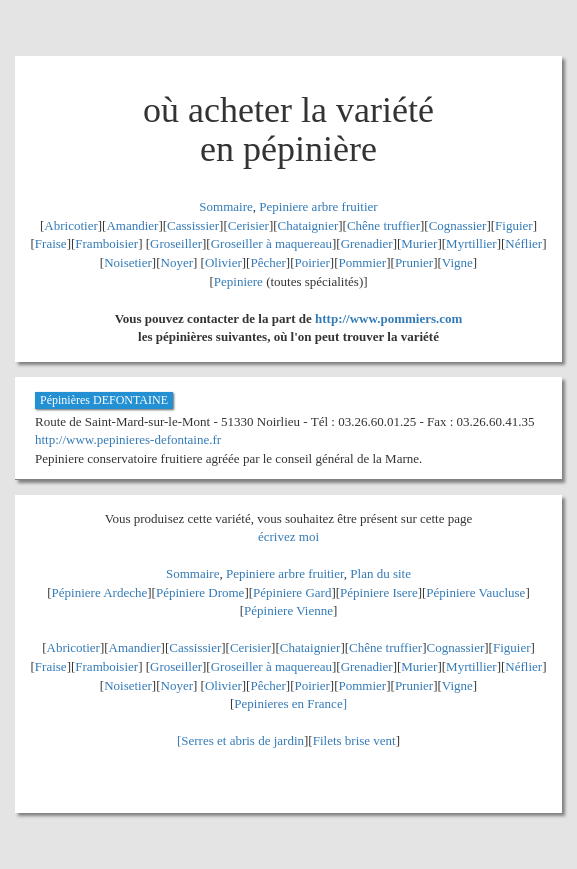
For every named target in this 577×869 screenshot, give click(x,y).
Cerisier (248, 225)
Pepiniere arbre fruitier (318, 206)
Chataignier (308, 225)
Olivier (223, 262)
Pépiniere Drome (200, 592)
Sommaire (225, 206)
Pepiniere (238, 281)
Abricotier (70, 225)
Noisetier (128, 262)
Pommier (363, 262)
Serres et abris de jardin (242, 740)
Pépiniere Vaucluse (475, 592)
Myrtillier (471, 243)
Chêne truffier (383, 225)
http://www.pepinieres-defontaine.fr (128, 439)
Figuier (514, 225)
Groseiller (176, 243)
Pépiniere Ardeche (100, 592)
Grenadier (367, 243)
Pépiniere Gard (292, 592)
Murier (419, 243)
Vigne (457, 262)
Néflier (523, 243)
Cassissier (193, 225)
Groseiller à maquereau (271, 243)
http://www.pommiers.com (388, 318)
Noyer (177, 262)
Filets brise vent (354, 740)
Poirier (311, 262)
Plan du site (380, 573)
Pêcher (267, 262)
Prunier (414, 262)
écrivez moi (288, 536)
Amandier (132, 225)
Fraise (51, 243)
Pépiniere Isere (379, 592)
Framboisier (106, 243)
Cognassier (458, 225)
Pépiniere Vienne (288, 610)
